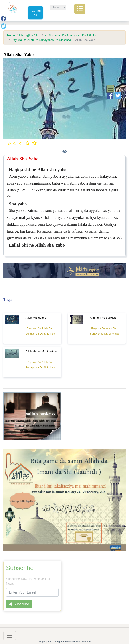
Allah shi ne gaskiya (103, 318)
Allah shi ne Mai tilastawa (42, 351)
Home (11, 36)
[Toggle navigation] (110, 89)
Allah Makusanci (36, 318)
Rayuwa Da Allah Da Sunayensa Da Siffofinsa (41, 40)
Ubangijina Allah (30, 36)
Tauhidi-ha (36, 13)
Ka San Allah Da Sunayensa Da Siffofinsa (71, 36)
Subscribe (20, 568)
